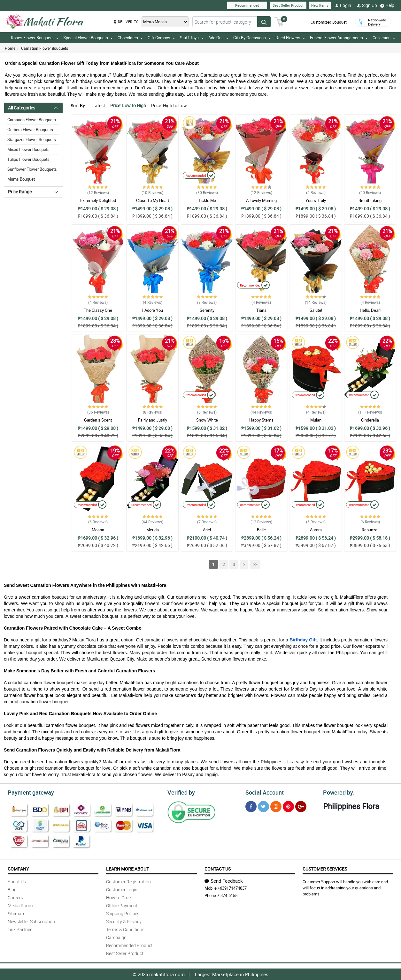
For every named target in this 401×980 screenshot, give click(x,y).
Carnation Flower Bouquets (45, 48)
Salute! (316, 310)
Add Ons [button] (218, 38)
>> (255, 564)
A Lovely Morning (261, 200)
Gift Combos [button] (161, 38)
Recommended (247, 5)
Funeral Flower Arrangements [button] (339, 38)
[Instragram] (276, 807)
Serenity (207, 310)
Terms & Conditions (125, 929)
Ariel (207, 530)
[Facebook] (251, 807)
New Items (320, 5)
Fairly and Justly (153, 420)
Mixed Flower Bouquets (28, 149)
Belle (261, 530)
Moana (98, 530)
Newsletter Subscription (31, 921)
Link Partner (20, 929)
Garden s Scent (98, 420)
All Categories (22, 108)
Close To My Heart (153, 200)
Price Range (20, 192)
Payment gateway (31, 792)
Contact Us (218, 869)
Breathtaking (370, 200)
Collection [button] (384, 38)
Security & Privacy (124, 921)
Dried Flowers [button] (290, 38)
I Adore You (153, 310)
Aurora (316, 530)
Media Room (20, 905)
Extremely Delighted (98, 200)
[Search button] (264, 22)
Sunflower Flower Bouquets (32, 169)
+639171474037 (232, 888)
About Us (17, 882)
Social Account (265, 792)
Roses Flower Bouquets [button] (35, 38)
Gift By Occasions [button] (252, 38)
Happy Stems (261, 420)
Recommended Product (129, 945)
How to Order (119, 898)
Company (18, 869)
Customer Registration (128, 882)
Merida (153, 530)
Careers (15, 898)
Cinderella (370, 420)
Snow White (207, 420)
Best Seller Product (288, 5)
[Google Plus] (301, 807)
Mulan (316, 420)
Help (387, 5)
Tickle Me (207, 200)
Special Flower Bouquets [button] (88, 38)
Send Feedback (224, 881)
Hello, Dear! (370, 310)
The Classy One (98, 310)
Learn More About (127, 869)
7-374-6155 (227, 895)
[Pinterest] (288, 807)
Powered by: (339, 792)
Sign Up (367, 5)
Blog (12, 890)
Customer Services (325, 869)
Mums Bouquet (21, 179)
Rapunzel (370, 530)
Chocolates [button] (130, 38)
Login (343, 5)
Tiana (261, 310)
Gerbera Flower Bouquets (30, 130)
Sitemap (16, 913)
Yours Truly (316, 200)
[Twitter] (263, 807)
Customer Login (122, 890)
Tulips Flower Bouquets (28, 159)
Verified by (181, 792)
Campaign (116, 937)
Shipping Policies (123, 913)
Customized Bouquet (329, 22)
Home (10, 48)
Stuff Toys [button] (192, 38)
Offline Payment (122, 905)
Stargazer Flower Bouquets (32, 139)
